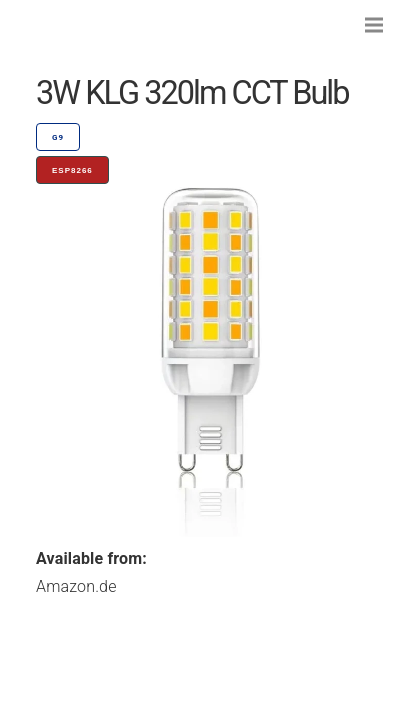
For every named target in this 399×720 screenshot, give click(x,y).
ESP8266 (72, 170)
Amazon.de (76, 586)
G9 (58, 137)
